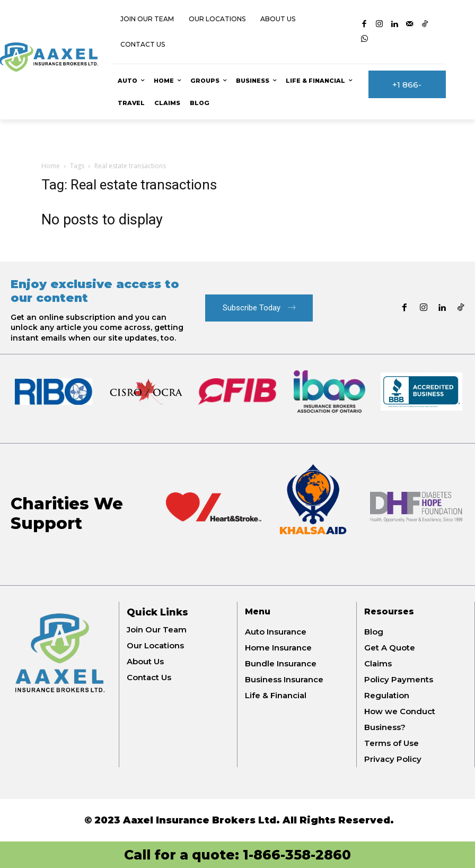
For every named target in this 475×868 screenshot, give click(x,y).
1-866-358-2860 (297, 855)
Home (51, 166)
